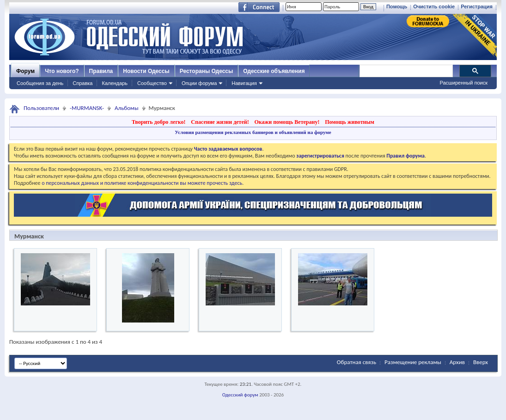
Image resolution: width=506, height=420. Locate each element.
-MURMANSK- (87, 108)
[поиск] (406, 71)
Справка (82, 83)
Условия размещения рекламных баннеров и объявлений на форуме (253, 132)
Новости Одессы (146, 71)
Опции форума (199, 83)
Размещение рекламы (413, 362)
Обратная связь (357, 362)
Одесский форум (240, 395)
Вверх (481, 362)
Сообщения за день (40, 83)
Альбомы (127, 108)
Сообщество (152, 83)
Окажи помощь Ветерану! (287, 122)
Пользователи (41, 108)
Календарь (115, 83)
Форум (25, 71)
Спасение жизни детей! (220, 122)
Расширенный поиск (463, 83)
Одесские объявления (274, 71)
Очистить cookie (434, 6)
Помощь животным (350, 122)
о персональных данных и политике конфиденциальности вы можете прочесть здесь (142, 183)
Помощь (397, 6)
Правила (101, 71)
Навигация (244, 83)
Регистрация (477, 6)
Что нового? (62, 71)
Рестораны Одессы (207, 71)
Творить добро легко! (159, 122)
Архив (457, 362)
